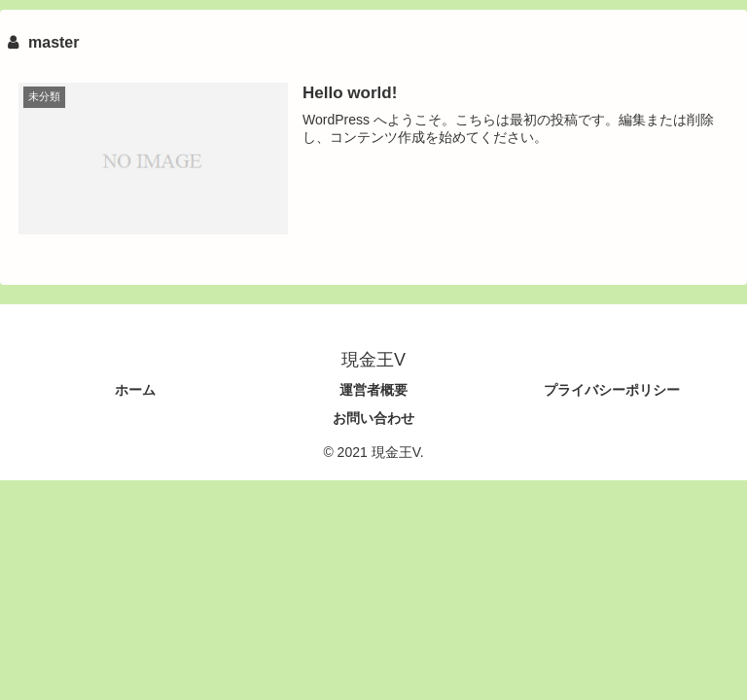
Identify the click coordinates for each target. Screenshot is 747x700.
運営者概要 (373, 390)
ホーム (135, 390)
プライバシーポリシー (612, 390)
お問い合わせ (373, 418)
